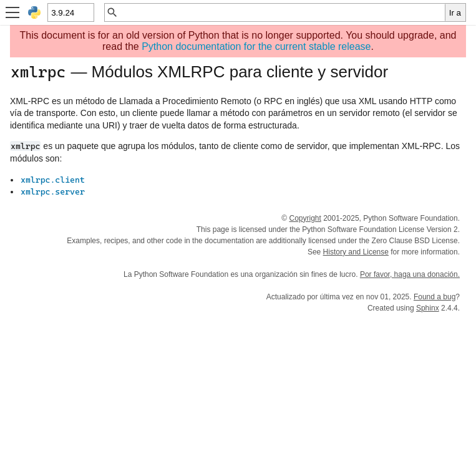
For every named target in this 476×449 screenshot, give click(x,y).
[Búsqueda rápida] (282, 12)
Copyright (305, 218)
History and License (356, 252)
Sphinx (428, 308)
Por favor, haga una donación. (410, 274)
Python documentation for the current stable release (256, 46)
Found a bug (435, 297)
